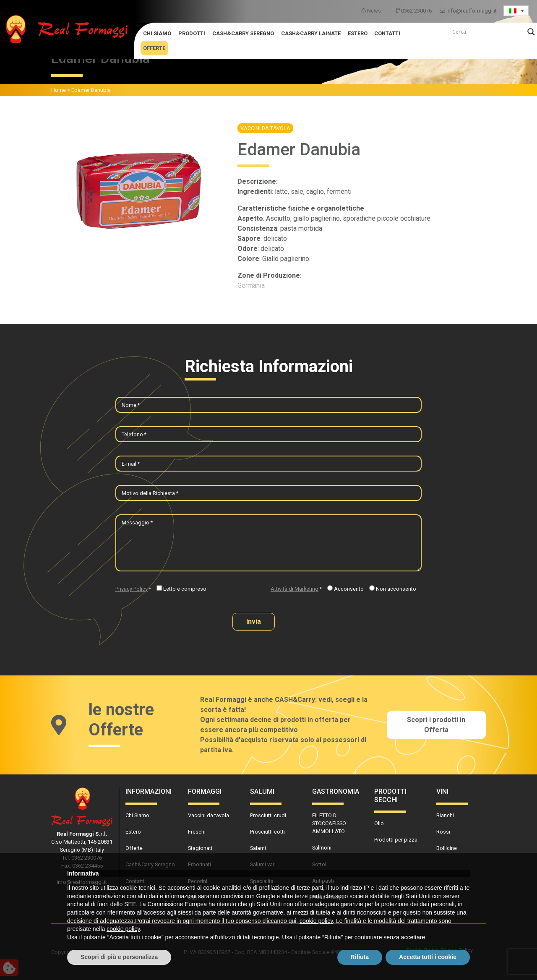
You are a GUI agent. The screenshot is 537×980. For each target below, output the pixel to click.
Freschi (197, 832)
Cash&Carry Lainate (311, 33)
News (372, 11)
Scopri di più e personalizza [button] (119, 957)
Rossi (443, 832)
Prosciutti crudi (268, 815)
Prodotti (192, 33)
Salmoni (322, 848)
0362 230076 (414, 11)
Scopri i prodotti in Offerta (436, 725)
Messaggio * (137, 523)
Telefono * (134, 434)
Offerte (154, 48)
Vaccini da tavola (265, 128)
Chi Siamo (157, 33)
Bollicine (447, 848)
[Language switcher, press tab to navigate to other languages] (516, 11)
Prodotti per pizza (396, 840)
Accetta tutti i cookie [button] (428, 957)
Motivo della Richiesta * (150, 493)
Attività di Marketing (295, 589)
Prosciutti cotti (267, 832)
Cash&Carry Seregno (243, 33)
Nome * (131, 405)
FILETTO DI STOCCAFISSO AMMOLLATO (329, 823)
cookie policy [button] (316, 921)
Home (59, 90)
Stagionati (200, 848)
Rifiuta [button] (360, 957)
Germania (251, 285)
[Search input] (488, 32)
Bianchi (445, 815)
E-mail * (131, 464)
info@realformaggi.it (468, 11)
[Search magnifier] (531, 32)
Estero (358, 33)
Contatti (387, 33)
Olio (379, 823)
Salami (258, 848)
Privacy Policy (132, 589)
